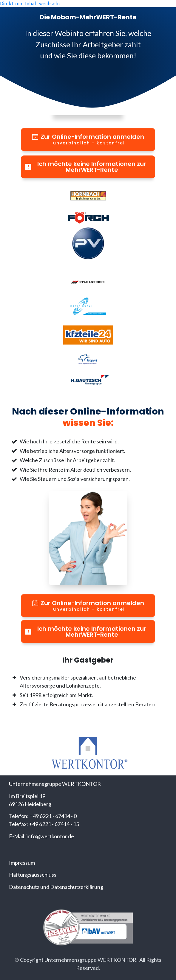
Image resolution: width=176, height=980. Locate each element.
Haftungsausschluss (33, 875)
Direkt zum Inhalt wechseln (30, 4)
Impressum (22, 863)
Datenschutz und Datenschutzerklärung (56, 887)
